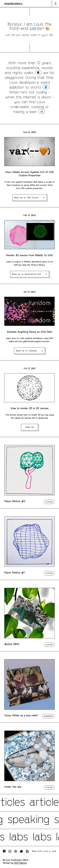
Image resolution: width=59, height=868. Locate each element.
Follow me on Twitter (21, 851)
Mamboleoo (13, 3)
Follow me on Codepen (16, 851)
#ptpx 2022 (12, 644)
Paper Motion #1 (15, 572)
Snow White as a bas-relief (21, 715)
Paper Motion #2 (15, 501)
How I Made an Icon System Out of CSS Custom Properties (30, 174)
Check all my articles (29, 803)
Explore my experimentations (29, 838)
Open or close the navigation (55, 4)
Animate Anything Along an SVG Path (30, 332)
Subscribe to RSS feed (27, 851)
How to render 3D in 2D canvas (30, 408)
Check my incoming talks (29, 820)
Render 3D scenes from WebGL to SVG (29, 255)
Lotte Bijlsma (20, 863)
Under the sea (13, 787)
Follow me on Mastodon (4, 851)
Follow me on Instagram (10, 851)
